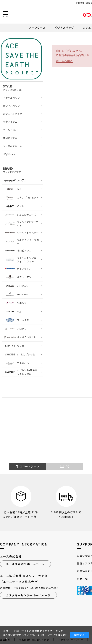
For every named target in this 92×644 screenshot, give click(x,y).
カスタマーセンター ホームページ (28, 595)
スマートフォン (28, 467)
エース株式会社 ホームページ (25, 564)
